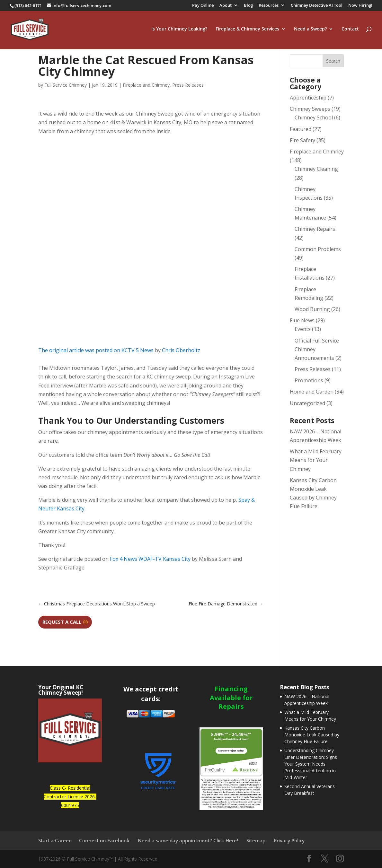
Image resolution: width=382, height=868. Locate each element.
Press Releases (188, 85)
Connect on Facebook (104, 840)
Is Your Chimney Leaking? (179, 30)
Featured (301, 129)
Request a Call (62, 622)
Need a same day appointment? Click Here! (188, 840)
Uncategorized (307, 403)
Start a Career (54, 840)
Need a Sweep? (310, 30)
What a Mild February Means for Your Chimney (316, 460)
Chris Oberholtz (181, 350)
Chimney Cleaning (316, 169)
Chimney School (314, 117)
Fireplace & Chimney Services (247, 30)
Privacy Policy (289, 840)
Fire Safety (302, 140)
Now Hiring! (360, 6)
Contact (350, 30)
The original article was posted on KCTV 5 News (96, 350)
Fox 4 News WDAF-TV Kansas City (150, 559)
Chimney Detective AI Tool (317, 6)
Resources (269, 6)
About (226, 6)
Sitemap (256, 840)
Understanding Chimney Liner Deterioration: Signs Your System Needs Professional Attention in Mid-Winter (311, 764)
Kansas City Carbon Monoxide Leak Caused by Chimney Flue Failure (312, 735)
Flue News (302, 320)
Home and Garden (312, 392)
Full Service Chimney (66, 85)
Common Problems (318, 249)
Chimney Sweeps (310, 109)
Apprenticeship (308, 98)
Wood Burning (312, 309)
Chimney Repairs (315, 229)
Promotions (309, 380)
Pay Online (203, 6)
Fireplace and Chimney (146, 85)
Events (303, 329)
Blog (248, 6)
